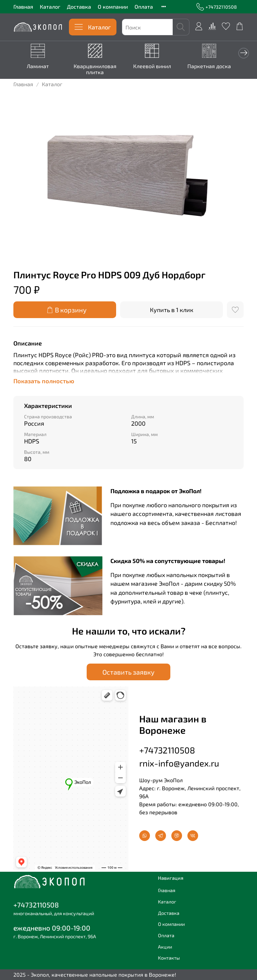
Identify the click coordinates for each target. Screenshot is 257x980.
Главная (23, 7)
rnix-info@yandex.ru (179, 762)
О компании (113, 7)
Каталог (50, 7)
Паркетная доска (202, 65)
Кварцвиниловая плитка (93, 68)
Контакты (169, 958)
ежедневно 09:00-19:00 (52, 928)
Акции (165, 946)
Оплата (144, 7)
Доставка (79, 7)
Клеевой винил (148, 65)
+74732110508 (217, 7)
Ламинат (38, 65)
